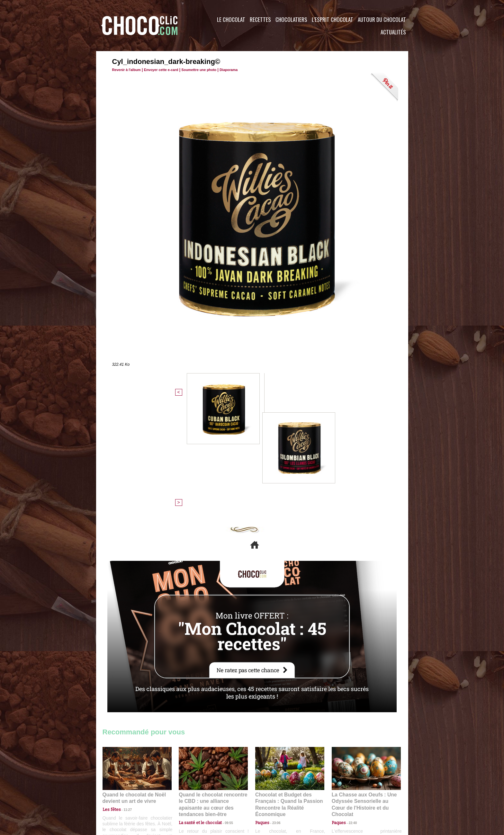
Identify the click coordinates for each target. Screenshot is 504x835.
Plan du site (270, 796)
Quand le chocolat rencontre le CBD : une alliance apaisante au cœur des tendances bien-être (213, 691)
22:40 (350, 705)
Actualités (393, 32)
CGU (188, 796)
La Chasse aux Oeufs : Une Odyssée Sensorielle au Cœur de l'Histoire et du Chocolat (364, 691)
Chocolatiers (291, 19)
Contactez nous (122, 796)
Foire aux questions (351, 796)
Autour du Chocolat (382, 19)
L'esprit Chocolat (333, 19)
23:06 (274, 712)
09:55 (224, 705)
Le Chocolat (231, 19)
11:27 (124, 699)
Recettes (260, 19)
